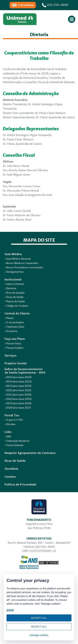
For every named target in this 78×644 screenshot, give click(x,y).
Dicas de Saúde (15, 461)
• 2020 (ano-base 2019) (18, 399)
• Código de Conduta (16, 306)
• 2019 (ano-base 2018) (18, 403)
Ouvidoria (11, 469)
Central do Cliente (17, 313)
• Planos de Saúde (15, 301)
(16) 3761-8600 (55, 5)
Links (8, 432)
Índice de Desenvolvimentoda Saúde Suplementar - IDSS (25, 371)
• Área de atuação (15, 293)
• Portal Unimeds (14, 445)
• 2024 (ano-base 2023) (18, 382)
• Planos (9, 318)
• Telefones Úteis (14, 327)
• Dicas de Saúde (14, 297)
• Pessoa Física (13, 343)
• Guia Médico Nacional (18, 259)
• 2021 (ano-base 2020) (18, 395)
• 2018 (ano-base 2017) (18, 408)
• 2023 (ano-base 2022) (18, 386)
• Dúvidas (10, 424)
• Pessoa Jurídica (14, 348)
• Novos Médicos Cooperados (21, 263)
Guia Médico (13, 254)
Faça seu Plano (15, 339)
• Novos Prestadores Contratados (24, 267)
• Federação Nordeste (17, 441)
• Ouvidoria (11, 331)
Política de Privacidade (20, 484)
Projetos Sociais (16, 363)
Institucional (13, 279)
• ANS (8, 436)
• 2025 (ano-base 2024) (18, 377)
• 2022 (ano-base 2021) (18, 390)
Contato (10, 477)
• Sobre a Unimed (14, 284)
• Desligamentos (14, 272)
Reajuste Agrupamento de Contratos (30, 453)
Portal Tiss (12, 415)
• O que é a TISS (14, 420)
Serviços (11, 355)
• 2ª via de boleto (14, 322)
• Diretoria (10, 288)
